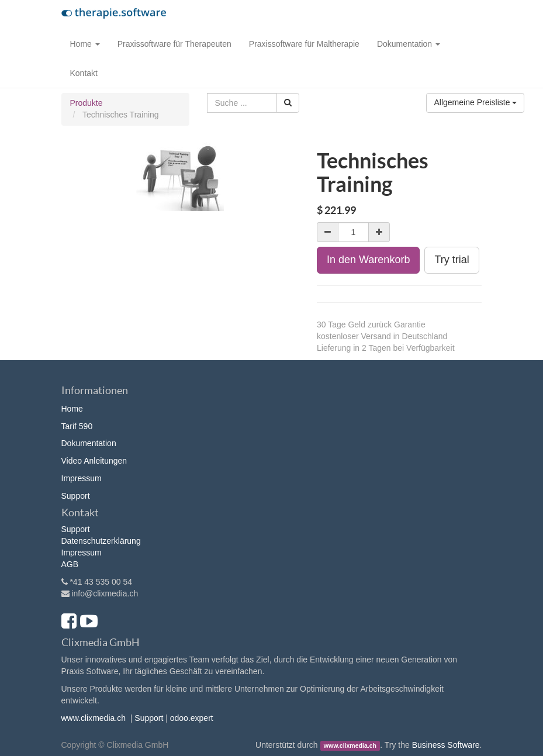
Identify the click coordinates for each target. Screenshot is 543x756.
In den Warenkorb (368, 260)
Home (72, 409)
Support (76, 496)
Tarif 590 (77, 426)
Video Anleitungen (94, 461)
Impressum (82, 478)
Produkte (87, 103)
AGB (70, 564)
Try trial (452, 260)
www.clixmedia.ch (94, 718)
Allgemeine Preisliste (475, 102)
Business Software (446, 745)
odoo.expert (192, 718)
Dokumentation (89, 443)
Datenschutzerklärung (101, 541)
